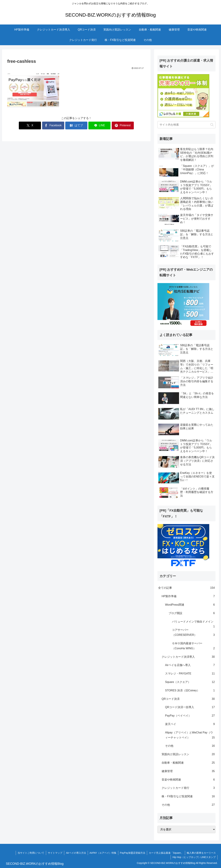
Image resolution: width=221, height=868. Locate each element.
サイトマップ (55, 853)
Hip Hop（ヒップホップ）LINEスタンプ (194, 857)
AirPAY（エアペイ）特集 (103, 853)
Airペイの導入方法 (76, 853)
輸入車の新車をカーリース (201, 853)
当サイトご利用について (31, 853)
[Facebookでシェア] (53, 125)
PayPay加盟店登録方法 (133, 853)
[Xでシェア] (30, 125)
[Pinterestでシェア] (123, 125)
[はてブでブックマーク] (76, 125)
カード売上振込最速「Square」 (166, 853)
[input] (186, 125)
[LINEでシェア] (99, 125)
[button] (212, 125)
